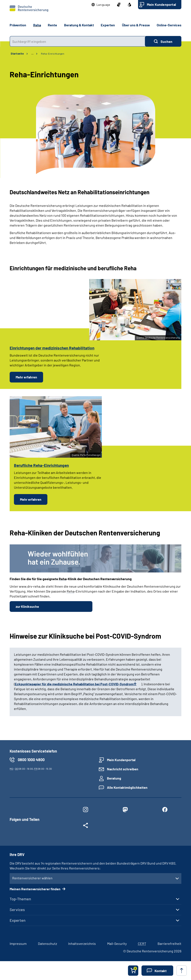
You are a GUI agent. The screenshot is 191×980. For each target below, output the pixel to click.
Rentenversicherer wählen (32, 878)
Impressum (18, 943)
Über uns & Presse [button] (136, 25)
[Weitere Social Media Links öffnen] (86, 826)
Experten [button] (108, 25)
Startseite (17, 54)
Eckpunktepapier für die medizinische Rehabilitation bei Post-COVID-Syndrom (74, 684)
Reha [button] (37, 25)
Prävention (18, 25)
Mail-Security (117, 943)
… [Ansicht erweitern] (32, 54)
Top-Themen (20, 899)
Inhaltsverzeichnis (82, 943)
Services (17, 910)
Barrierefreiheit (169, 943)
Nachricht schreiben (123, 769)
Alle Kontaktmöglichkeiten (127, 787)
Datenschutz (47, 943)
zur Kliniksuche (27, 606)
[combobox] (77, 41)
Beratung (114, 778)
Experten (18, 920)
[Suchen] (163, 41)
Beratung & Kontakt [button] (79, 25)
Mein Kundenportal (161, 4)
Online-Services (169, 25)
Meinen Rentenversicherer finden (35, 889)
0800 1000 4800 (31, 760)
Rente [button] (52, 25)
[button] (101, 5)
